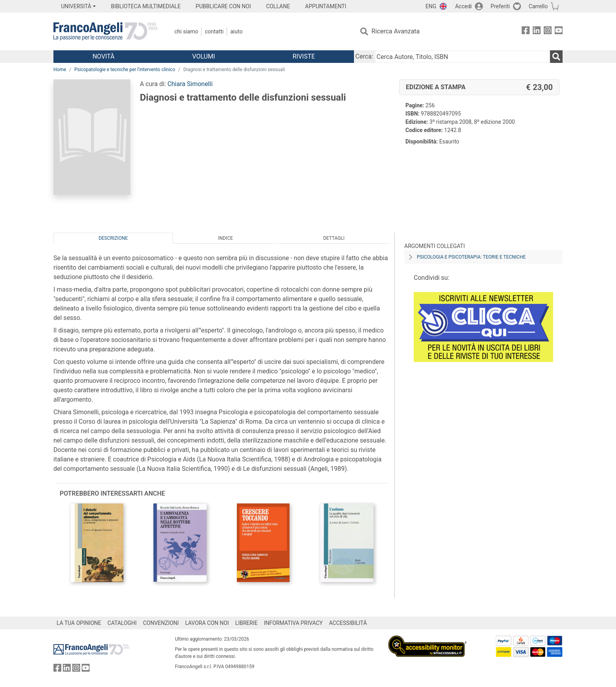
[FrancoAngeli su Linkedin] (537, 32)
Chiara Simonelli (190, 84)
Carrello (538, 6)
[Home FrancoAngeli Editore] (105, 31)
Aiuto (236, 31)
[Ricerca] (556, 57)
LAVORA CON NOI (207, 623)
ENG (431, 6)
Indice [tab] (225, 238)
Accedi (463, 6)
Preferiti (500, 6)
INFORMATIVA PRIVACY (293, 623)
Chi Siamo (186, 31)
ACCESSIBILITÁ (348, 623)
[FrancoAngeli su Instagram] (548, 32)
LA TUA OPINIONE (79, 623)
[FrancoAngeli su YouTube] (559, 32)
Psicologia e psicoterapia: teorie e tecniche (471, 257)
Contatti (214, 31)
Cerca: (364, 56)
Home (60, 70)
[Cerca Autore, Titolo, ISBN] (462, 57)
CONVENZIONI (161, 623)
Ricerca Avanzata (396, 31)
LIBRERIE (247, 623)
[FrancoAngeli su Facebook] (526, 32)
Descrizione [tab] (113, 238)
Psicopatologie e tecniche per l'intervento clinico (125, 70)
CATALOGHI (122, 623)
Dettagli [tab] (334, 238)
